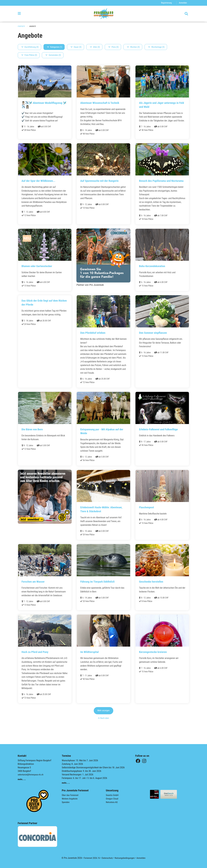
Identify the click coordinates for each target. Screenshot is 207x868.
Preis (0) (113, 47)
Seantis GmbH (113, 795)
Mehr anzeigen (103, 718)
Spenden (66, 802)
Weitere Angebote (70, 799)
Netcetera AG (112, 802)
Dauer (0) (76, 47)
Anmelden (183, 3)
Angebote (33, 27)
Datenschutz (107, 858)
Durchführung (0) (30, 47)
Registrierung (166, 3)
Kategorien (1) (55, 47)
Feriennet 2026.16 (91, 858)
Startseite (22, 27)
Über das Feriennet (71, 795)
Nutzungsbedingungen (125, 858)
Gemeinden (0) (53, 55)
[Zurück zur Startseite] (103, 14)
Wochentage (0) (156, 47)
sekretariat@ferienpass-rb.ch (31, 775)
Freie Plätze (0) (29, 55)
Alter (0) (95, 47)
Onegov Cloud (112, 799)
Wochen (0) (133, 47)
